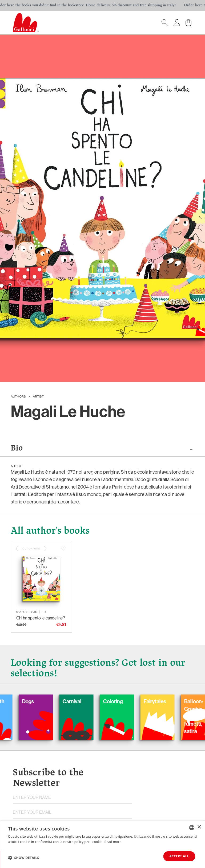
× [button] (199, 827)
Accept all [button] (179, 856)
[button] (24, 858)
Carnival (79, 701)
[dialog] (103, 844)
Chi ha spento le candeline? (41, 618)
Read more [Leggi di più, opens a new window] (113, 842)
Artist (38, 397)
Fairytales (162, 701)
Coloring (120, 701)
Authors (18, 397)
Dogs (35, 701)
